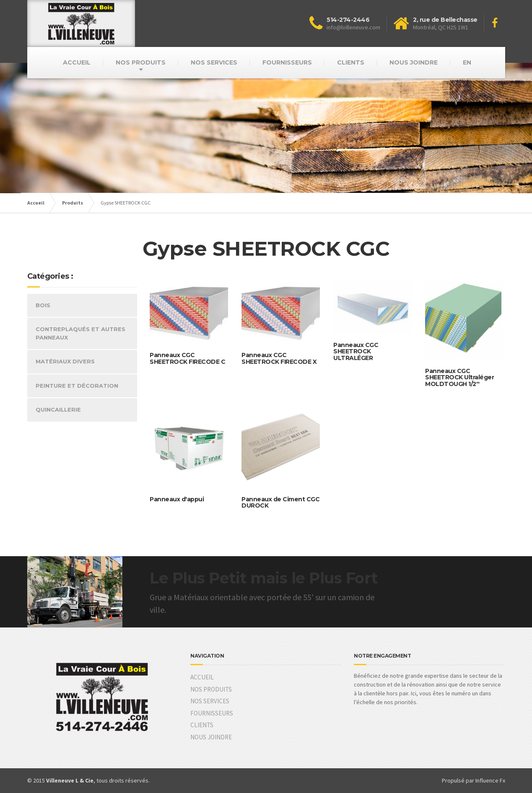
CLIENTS (351, 62)
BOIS (43, 305)
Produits (73, 203)
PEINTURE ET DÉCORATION (77, 386)
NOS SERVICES (214, 62)
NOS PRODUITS (141, 62)
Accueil (36, 203)
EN (467, 62)
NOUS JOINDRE (414, 62)
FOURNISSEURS (287, 62)
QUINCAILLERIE (58, 409)
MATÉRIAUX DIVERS (65, 361)
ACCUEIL (77, 62)
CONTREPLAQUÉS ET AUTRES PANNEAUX (80, 333)
